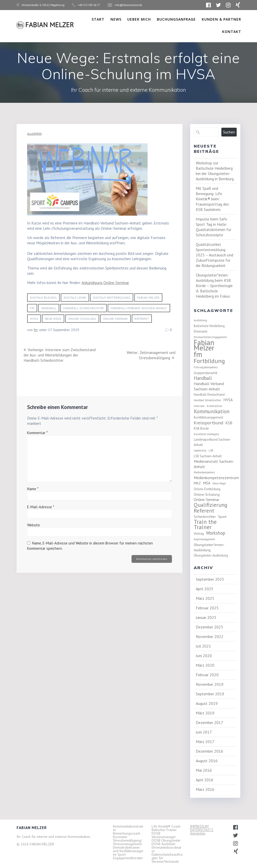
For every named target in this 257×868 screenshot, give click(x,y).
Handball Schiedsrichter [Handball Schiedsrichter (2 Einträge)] (207, 400)
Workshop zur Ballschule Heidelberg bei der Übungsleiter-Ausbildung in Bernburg (215, 171)
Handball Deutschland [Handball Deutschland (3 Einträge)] (209, 394)
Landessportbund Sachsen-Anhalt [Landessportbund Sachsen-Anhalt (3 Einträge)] (212, 442)
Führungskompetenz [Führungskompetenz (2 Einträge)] (206, 367)
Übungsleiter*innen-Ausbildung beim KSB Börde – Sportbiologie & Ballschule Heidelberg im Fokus (214, 286)
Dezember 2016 (209, 751)
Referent (142, 319)
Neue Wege (53, 319)
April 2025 (205, 589)
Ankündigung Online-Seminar (105, 283)
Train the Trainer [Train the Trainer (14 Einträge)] (205, 524)
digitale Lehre (75, 298)
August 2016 (207, 761)
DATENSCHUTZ (202, 830)
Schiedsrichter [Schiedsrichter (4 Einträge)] (205, 516)
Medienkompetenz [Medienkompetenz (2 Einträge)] (204, 472)
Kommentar (37, 438)
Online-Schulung (82, 319)
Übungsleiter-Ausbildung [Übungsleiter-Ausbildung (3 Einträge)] (211, 555)
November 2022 (210, 636)
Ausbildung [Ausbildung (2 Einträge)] (200, 320)
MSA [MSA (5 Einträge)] (207, 483)
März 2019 (205, 713)
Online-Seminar (115, 319)
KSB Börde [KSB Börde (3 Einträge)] (201, 428)
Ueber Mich (139, 19)
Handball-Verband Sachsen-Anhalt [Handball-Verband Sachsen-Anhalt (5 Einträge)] (209, 386)
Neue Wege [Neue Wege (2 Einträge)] (219, 483)
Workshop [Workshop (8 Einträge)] (216, 533)
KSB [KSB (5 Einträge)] (229, 423)
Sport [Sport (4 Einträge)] (222, 516)
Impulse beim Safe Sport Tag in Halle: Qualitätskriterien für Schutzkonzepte (214, 227)
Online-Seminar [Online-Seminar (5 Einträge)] (207, 499)
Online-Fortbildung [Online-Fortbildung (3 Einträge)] (207, 489)
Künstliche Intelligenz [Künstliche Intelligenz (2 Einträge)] (207, 434)
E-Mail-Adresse (41, 512)
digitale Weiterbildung (112, 298)
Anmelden (198, 833)
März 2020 (205, 665)
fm (32, 308)
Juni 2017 (204, 732)
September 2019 (210, 694)
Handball (49, 308)
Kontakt (232, 32)
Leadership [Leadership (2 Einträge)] (200, 450)
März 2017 (205, 742)
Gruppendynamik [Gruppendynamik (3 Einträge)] (206, 373)
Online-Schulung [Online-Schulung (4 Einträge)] (207, 494)
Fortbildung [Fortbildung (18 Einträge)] (209, 361)
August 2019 (207, 703)
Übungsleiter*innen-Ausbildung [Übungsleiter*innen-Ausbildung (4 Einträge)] (209, 547)
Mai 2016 (204, 770)
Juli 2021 (203, 646)
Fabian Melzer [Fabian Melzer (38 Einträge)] (204, 345)
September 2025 (210, 579)
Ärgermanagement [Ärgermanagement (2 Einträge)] (204, 539)
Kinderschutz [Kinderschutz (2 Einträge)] (215, 406)
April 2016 (205, 780)
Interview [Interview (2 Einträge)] (199, 406)
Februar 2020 (207, 675)
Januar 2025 (206, 617)
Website (34, 530)
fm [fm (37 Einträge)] (198, 354)
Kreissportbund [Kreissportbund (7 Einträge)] (208, 423)
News (116, 19)
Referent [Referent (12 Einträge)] (204, 511)
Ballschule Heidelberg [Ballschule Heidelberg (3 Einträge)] (209, 326)
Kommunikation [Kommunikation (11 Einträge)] (212, 411)
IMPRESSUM (199, 826)
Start (98, 19)
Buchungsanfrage (176, 19)
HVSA (34, 319)
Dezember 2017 (209, 722)
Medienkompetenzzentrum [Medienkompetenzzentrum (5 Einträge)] (216, 478)
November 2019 (210, 684)
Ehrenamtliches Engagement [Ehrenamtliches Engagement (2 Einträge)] (210, 337)
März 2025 (205, 598)
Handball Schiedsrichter (84, 308)
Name (33, 494)
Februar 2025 (207, 608)
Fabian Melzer (148, 298)
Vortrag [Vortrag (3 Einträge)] (199, 533)
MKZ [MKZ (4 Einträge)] (197, 483)
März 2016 (205, 789)
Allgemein (34, 134)
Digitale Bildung (43, 298)
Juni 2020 (204, 656)
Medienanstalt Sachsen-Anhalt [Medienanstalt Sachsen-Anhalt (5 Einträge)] (214, 464)
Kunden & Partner (221, 19)
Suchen (229, 132)
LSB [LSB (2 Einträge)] (211, 450)
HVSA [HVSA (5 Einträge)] (228, 400)
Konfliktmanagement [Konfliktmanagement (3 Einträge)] (208, 417)
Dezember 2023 (209, 627)
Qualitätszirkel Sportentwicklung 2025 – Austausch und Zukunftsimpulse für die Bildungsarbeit (214, 255)
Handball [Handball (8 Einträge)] (203, 378)
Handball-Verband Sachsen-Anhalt (139, 308)
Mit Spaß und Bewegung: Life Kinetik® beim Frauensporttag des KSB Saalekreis (212, 199)
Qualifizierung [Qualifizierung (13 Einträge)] (211, 505)
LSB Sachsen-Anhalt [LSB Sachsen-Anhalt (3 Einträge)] (208, 456)
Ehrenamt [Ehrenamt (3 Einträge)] (201, 331)
